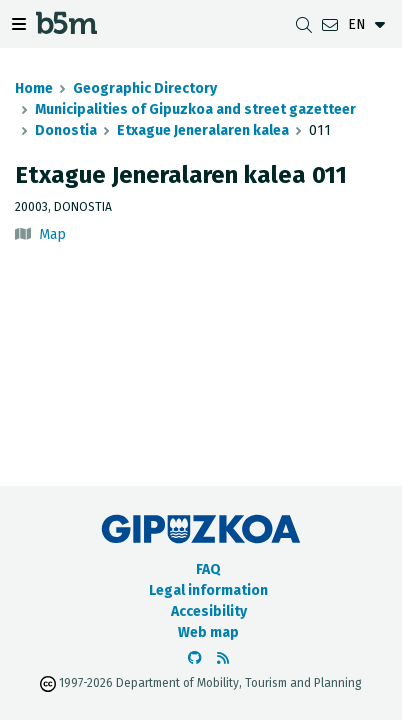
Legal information (208, 590)
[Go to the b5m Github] (195, 658)
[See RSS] (223, 658)
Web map (208, 632)
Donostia (66, 130)
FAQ (208, 569)
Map (52, 234)
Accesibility (209, 611)
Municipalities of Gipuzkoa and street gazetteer (195, 109)
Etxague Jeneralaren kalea (203, 130)
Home (34, 88)
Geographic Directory (145, 88)
